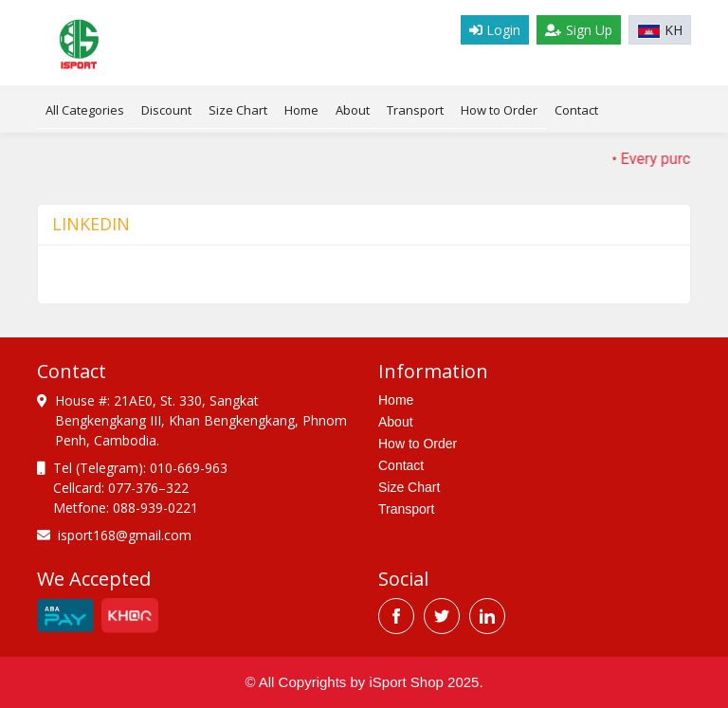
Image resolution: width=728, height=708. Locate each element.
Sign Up (579, 30)
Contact (576, 110)
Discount (166, 110)
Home (301, 110)
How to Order (499, 110)
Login (495, 30)
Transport (415, 110)
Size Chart (409, 487)
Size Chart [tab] (238, 110)
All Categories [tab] (85, 110)
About (353, 110)
